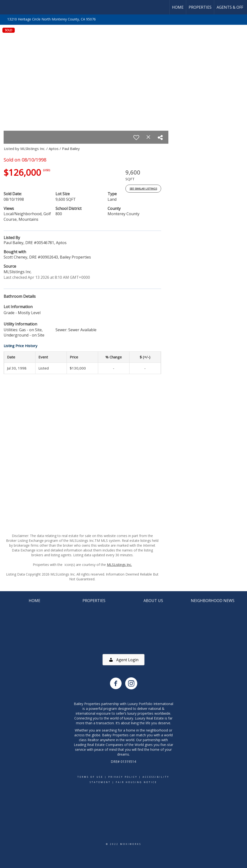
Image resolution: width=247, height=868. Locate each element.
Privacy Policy (123, 777)
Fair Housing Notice (136, 782)
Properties (200, 7)
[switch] (136, 137)
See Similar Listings (143, 189)
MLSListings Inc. (119, 565)
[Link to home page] (6, 7)
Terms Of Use (90, 777)
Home (178, 7)
